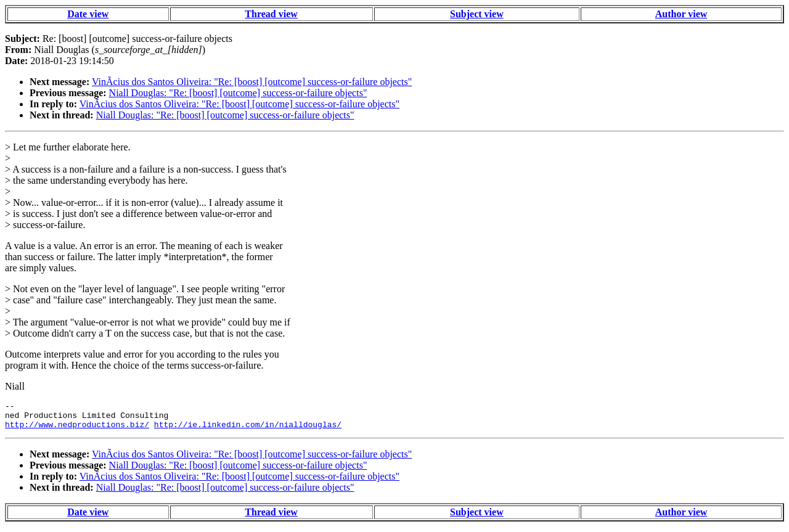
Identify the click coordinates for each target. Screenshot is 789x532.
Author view (681, 14)
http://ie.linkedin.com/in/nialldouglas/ (248, 430)
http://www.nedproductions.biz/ (77, 430)
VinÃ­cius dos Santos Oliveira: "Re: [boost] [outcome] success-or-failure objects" (252, 82)
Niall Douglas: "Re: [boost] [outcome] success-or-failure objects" (238, 93)
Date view (88, 14)
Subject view (477, 14)
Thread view (271, 14)
